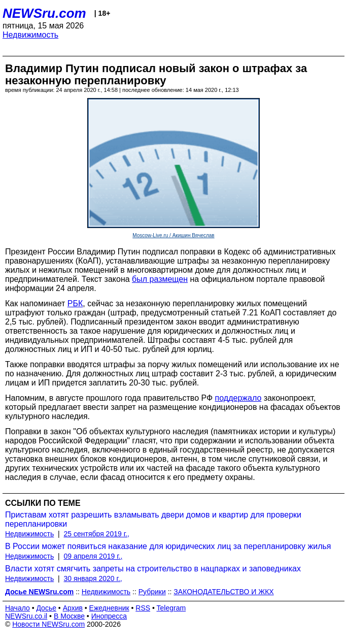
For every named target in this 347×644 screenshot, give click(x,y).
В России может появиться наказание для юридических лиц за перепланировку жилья (168, 546)
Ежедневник (109, 608)
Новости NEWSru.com (48, 624)
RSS (143, 608)
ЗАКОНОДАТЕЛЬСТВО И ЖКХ (223, 592)
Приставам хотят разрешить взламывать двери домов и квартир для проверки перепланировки (153, 519)
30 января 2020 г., (93, 578)
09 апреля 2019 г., (93, 556)
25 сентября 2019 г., (97, 534)
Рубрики (152, 592)
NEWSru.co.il (26, 616)
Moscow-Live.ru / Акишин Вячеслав (173, 235)
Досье (46, 608)
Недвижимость (30, 35)
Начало (18, 608)
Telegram (171, 608)
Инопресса (109, 616)
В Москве (69, 616)
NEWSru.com (44, 13)
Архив (73, 608)
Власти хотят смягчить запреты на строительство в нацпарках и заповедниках (153, 569)
